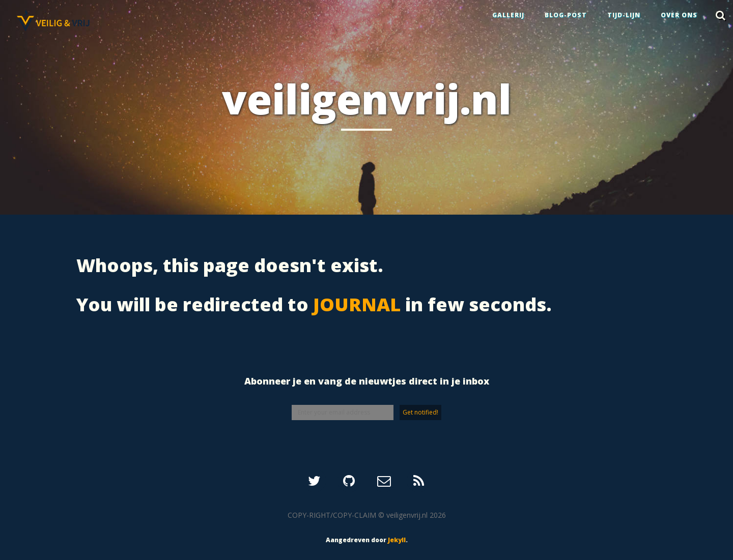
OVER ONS (679, 15)
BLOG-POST (566, 15)
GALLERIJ (508, 15)
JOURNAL (357, 304)
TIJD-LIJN (624, 15)
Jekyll (397, 540)
